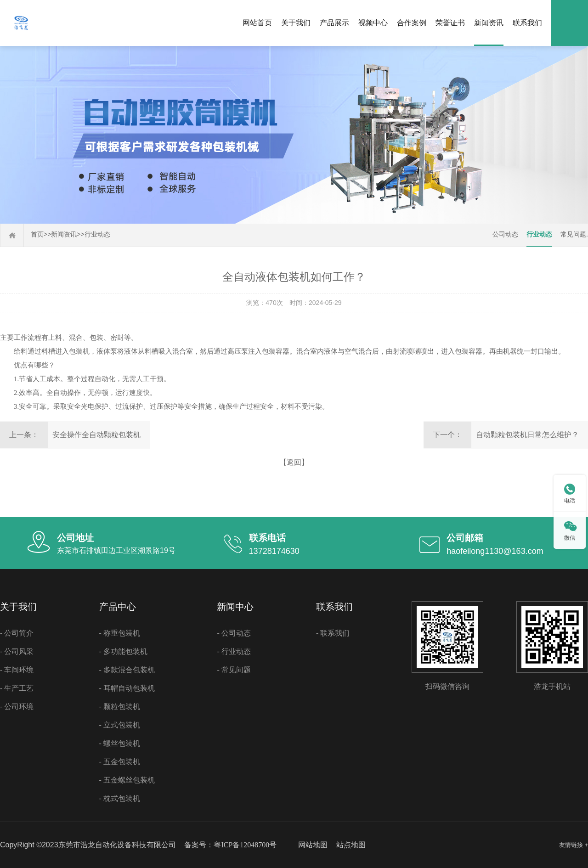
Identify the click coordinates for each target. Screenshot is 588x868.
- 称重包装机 (120, 633)
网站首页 (257, 23)
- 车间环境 (17, 670)
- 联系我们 (333, 633)
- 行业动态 (234, 651)
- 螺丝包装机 (120, 743)
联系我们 (527, 23)
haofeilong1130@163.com (495, 551)
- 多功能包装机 (123, 651)
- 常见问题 (234, 670)
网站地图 (313, 845)
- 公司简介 (17, 633)
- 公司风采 (17, 651)
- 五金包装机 (120, 762)
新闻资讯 (489, 23)
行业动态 (97, 234)
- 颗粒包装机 (120, 707)
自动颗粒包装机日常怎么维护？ (527, 435)
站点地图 (351, 845)
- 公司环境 (17, 707)
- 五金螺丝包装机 (127, 780)
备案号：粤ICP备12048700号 (230, 845)
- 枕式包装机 (120, 798)
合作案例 (412, 23)
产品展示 (334, 23)
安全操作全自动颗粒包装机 (96, 435)
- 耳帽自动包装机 (127, 688)
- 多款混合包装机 (127, 670)
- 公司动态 (234, 633)
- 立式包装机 (120, 725)
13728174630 (274, 551)
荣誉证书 (450, 23)
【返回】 (294, 462)
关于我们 (296, 23)
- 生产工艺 (17, 688)
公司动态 (505, 234)
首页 (37, 234)
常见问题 (573, 234)
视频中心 (373, 23)
